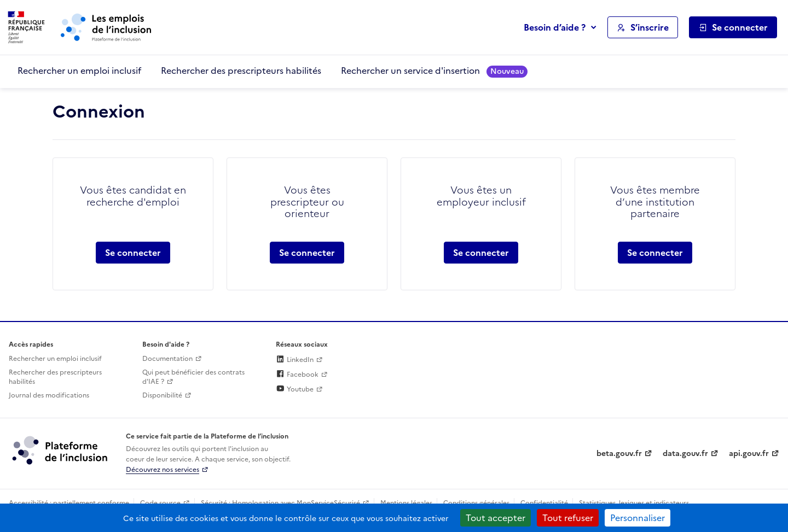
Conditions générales (476, 503)
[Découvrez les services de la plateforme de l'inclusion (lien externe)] (61, 450)
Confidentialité (544, 503)
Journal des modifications (49, 395)
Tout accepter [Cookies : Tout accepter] (496, 518)
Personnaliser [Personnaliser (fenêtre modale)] (638, 518)
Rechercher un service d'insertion (434, 71)
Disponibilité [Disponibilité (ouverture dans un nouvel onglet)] (162, 395)
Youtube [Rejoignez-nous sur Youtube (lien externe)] (295, 389)
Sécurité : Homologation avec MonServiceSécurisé (280, 503)
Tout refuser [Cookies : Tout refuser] (568, 518)
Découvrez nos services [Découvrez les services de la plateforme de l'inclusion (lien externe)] (163, 470)
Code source (160, 503)
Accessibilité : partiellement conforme (69, 503)
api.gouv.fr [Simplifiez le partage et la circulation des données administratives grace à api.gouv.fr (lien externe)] (749, 454)
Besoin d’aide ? (555, 27)
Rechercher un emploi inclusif (79, 71)
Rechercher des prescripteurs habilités (241, 71)
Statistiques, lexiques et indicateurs (634, 503)
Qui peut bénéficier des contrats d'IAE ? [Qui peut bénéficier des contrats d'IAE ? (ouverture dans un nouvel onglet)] (193, 377)
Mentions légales (406, 503)
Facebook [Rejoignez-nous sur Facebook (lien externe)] (297, 375)
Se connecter (133, 253)
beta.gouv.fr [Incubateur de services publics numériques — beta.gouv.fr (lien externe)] (619, 454)
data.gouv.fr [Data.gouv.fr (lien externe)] (685, 454)
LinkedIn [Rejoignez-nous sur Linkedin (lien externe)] (295, 360)
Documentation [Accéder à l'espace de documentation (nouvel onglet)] (167, 359)
